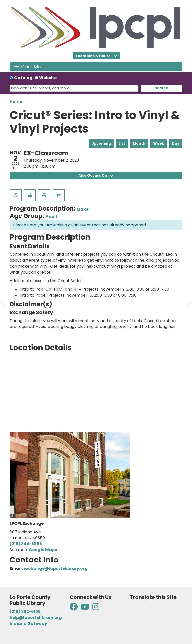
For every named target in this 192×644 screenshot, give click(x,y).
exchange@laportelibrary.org (56, 569)
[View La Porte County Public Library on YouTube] (85, 608)
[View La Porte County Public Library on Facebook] (74, 608)
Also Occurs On (96, 175)
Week (159, 143)
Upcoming (101, 143)
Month (139, 143)
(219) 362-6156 (25, 611)
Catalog (23, 78)
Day (176, 143)
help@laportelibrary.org (36, 617)
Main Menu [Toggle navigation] (31, 66)
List (122, 143)
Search (162, 88)
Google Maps (43, 550)
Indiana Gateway (28, 623)
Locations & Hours (94, 56)
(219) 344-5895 (26, 544)
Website (48, 78)
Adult (52, 217)
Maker (83, 209)
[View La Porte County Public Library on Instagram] (96, 608)
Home (16, 101)
